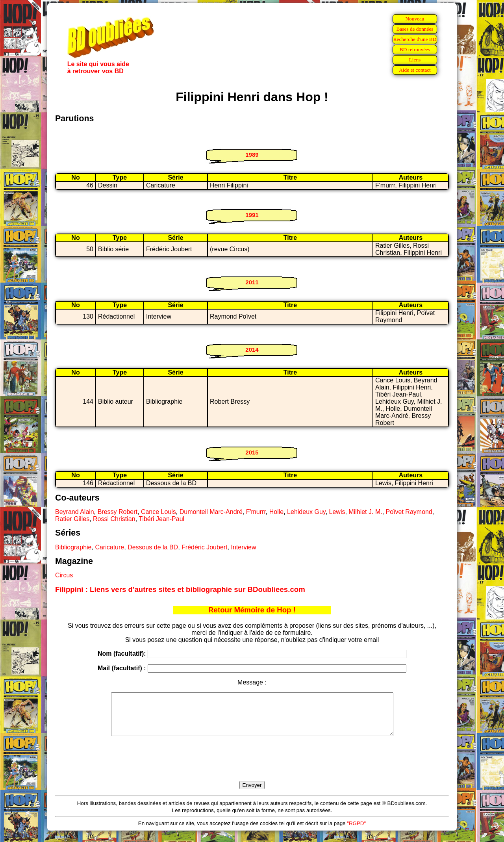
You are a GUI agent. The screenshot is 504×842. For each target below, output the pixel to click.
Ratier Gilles (72, 519)
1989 (252, 155)
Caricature (109, 547)
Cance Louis (158, 512)
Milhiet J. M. (365, 512)
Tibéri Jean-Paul (161, 519)
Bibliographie (73, 547)
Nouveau (415, 19)
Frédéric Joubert (205, 547)
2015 (252, 452)
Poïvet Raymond (409, 512)
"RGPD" (356, 832)
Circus (64, 575)
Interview (243, 547)
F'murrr (256, 512)
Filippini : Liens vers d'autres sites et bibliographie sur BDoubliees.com (180, 589)
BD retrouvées (415, 49)
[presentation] (252, 768)
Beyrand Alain (75, 512)
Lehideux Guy (306, 512)
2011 (252, 282)
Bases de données (415, 29)
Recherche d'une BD (415, 39)
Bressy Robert (118, 512)
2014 (252, 350)
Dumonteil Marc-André (211, 512)
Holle (276, 512)
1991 (252, 215)
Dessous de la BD (153, 547)
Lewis (337, 512)
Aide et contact (415, 70)
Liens (415, 60)
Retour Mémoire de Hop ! (252, 610)
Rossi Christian (114, 519)
